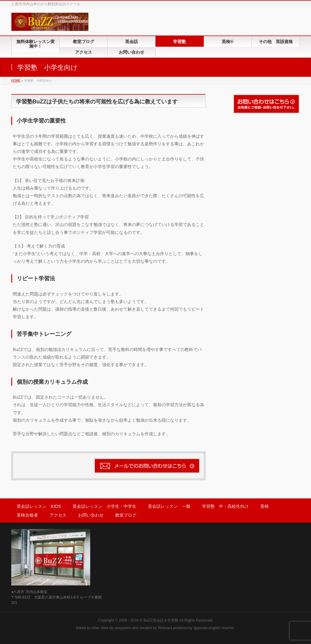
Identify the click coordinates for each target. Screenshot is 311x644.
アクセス (58, 515)
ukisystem (123, 628)
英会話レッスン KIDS (39, 506)
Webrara (165, 628)
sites (104, 628)
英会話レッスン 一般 (169, 506)
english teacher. (222, 628)
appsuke (201, 628)
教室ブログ (126, 515)
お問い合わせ (91, 515)
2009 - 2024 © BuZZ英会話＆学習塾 (149, 620)
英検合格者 (27, 515)
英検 (265, 506)
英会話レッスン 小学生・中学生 (104, 506)
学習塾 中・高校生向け (225, 506)
